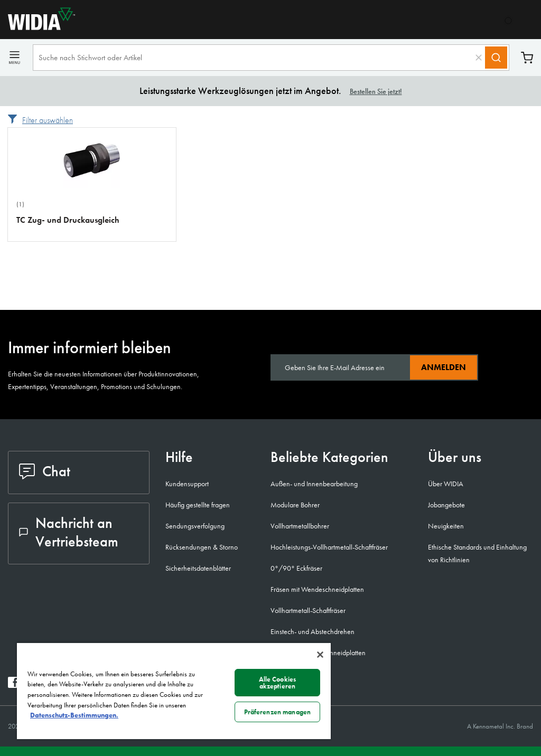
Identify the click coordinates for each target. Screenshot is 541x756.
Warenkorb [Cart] (527, 58)
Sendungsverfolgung (195, 526)
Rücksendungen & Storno (202, 547)
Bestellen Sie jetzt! (376, 91)
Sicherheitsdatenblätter (198, 568)
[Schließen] (320, 655)
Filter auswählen (48, 120)
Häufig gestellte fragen (198, 505)
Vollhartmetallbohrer (300, 526)
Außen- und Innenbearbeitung (314, 484)
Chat (45, 471)
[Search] (496, 58)
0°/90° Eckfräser (296, 568)
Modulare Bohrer (295, 505)
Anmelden (444, 367)
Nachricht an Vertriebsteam (69, 532)
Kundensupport (187, 484)
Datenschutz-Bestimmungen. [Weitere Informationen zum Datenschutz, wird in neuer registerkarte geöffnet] (74, 715)
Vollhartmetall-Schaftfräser (308, 610)
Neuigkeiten (446, 526)
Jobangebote (446, 505)
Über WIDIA (446, 484)
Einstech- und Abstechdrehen (313, 631)
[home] (38, 27)
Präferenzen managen (277, 712)
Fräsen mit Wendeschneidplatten (317, 589)
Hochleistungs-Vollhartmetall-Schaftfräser (329, 547)
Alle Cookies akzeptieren (278, 683)
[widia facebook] (13, 685)
